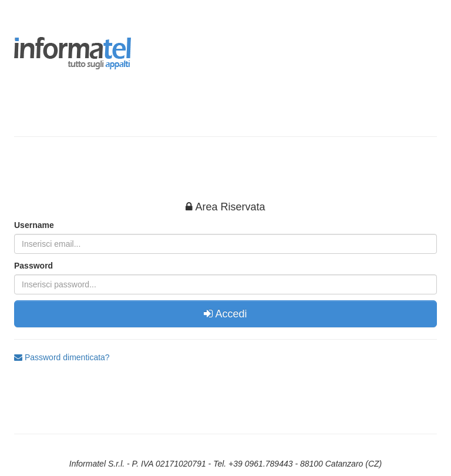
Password (33, 266)
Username (34, 225)
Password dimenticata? (62, 357)
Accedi (225, 314)
